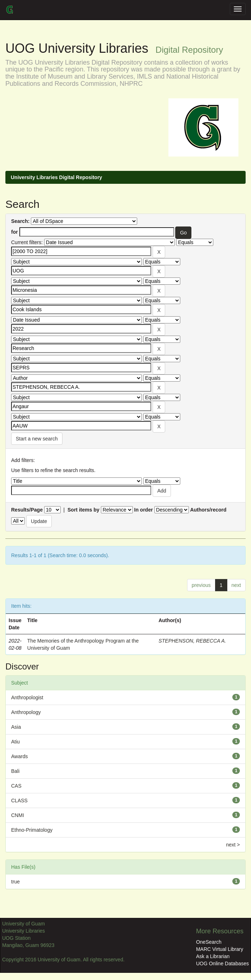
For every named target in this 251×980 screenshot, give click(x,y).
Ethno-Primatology (32, 830)
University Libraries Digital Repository (56, 177)
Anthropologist (27, 697)
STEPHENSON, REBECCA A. (192, 641)
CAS (16, 786)
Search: (20, 221)
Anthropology (26, 712)
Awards (19, 756)
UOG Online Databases (222, 963)
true (15, 882)
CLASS (19, 801)
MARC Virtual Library (220, 949)
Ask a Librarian (213, 956)
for (15, 232)
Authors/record (208, 510)
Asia (16, 727)
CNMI (18, 815)
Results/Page (27, 510)
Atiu (15, 742)
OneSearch (209, 942)
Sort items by (83, 510)
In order (144, 510)
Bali (15, 771)
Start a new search (37, 439)
